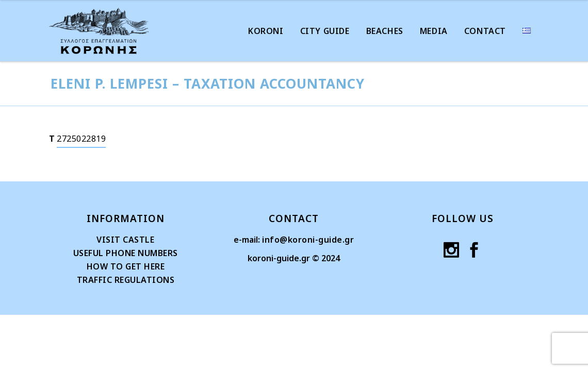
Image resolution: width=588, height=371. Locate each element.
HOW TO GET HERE (126, 266)
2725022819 (81, 139)
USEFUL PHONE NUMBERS (126, 253)
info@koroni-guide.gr (308, 240)
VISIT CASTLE (125, 240)
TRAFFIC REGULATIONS (126, 280)
